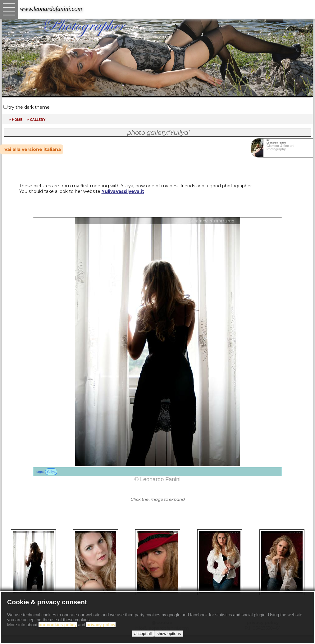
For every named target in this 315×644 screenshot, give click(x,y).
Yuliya (51, 472)
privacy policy (263, 623)
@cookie (162, 623)
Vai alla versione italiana (33, 149)
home (17, 119)
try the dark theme (29, 107)
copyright (57, 623)
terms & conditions (57, 628)
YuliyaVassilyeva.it (123, 191)
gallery (38, 119)
